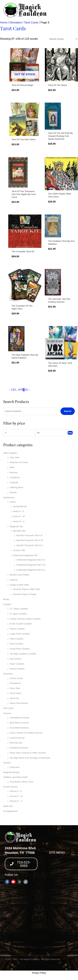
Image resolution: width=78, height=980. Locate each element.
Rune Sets (15, 688)
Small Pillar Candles (20, 649)
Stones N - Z (16, 801)
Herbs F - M (19, 516)
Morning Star (16, 743)
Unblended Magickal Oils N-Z (31, 570)
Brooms (14, 472)
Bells (12, 467)
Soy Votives (15, 659)
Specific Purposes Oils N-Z (29, 545)
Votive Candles (17, 669)
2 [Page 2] (13, 390)
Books (6, 599)
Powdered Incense (19, 748)
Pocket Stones (10, 787)
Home (4, 23)
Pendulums (15, 683)
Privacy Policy (39, 973)
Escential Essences (19, 728)
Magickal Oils (16, 526)
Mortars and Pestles (20, 575)
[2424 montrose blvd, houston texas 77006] (39, 920)
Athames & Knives (19, 462)
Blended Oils (19, 531)
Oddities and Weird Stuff (15, 777)
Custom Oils (19, 550)
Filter (70, 433)
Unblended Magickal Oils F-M (31, 565)
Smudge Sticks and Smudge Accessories (30, 758)
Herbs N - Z (19, 521)
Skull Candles (17, 644)
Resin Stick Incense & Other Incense (28, 753)
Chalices (14, 483)
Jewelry (7, 763)
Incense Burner (17, 738)
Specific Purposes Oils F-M (30, 540)
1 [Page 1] (12, 390)
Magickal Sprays (11, 772)
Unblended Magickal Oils (25, 555)
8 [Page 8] (22, 390)
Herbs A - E (19, 511)
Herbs (13, 502)
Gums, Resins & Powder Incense (26, 733)
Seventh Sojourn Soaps (25, 594)
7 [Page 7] (21, 390)
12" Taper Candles (19, 609)
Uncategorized (10, 811)
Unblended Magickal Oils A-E (31, 560)
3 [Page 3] (15, 390)
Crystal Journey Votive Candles (25, 619)
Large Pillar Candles (20, 634)
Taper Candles (17, 664)
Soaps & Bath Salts (19, 585)
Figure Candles (17, 629)
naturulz (14, 580)
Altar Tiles (15, 457)
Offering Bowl (16, 487)
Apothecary (9, 497)
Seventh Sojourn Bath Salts (27, 589)
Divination (8, 674)
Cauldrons (15, 477)
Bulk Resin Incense (19, 723)
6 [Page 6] (19, 390)
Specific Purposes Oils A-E (29, 535)
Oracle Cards (16, 678)
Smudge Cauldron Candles (23, 654)
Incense (7, 713)
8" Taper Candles (18, 614)
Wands (13, 492)
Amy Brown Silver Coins (22, 782)
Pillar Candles (17, 639)
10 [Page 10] (26, 390)
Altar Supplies (10, 453)
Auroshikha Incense (19, 718)
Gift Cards (8, 708)
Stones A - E (16, 791)
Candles (7, 604)
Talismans (15, 767)
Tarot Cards (15, 693)
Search (68, 411)
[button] (57, 860)
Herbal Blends (20, 506)
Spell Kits (8, 806)
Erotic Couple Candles (21, 624)
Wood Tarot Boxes (19, 703)
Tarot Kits (14, 698)
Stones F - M (16, 796)
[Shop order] (63, 39)
